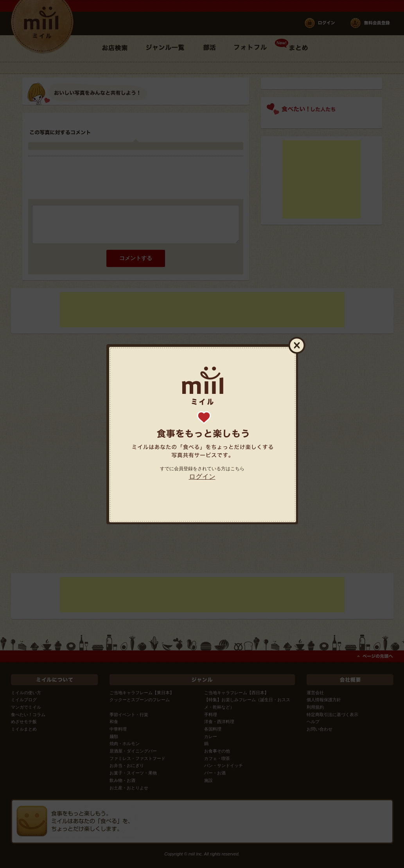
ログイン (202, 477)
